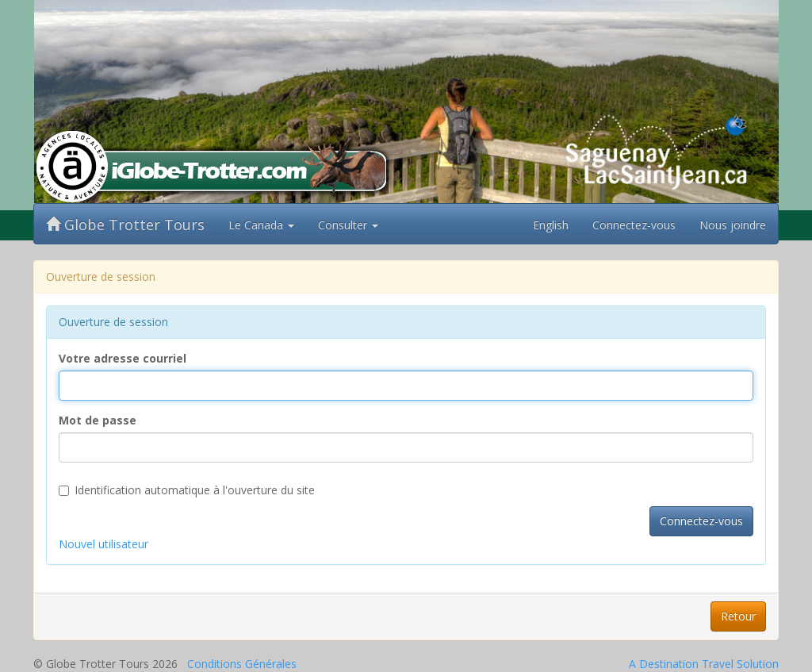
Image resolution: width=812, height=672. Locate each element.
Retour (738, 616)
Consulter (348, 225)
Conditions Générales (242, 664)
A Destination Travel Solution (704, 664)
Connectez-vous (634, 225)
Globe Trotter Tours (125, 225)
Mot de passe (98, 420)
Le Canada (261, 225)
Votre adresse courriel (123, 358)
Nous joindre (733, 225)
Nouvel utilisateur (103, 544)
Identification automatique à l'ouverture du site (187, 490)
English (551, 225)
